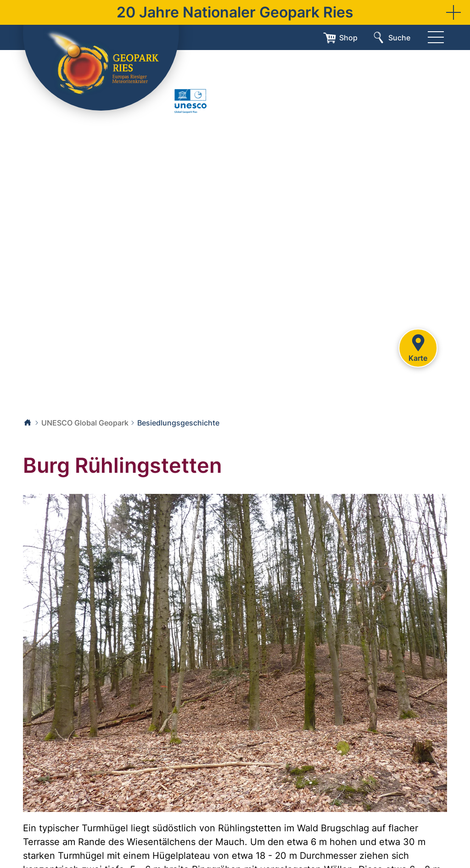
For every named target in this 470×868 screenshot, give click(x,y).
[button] (453, 12)
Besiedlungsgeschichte (178, 423)
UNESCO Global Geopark (85, 423)
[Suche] (391, 38)
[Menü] (436, 38)
